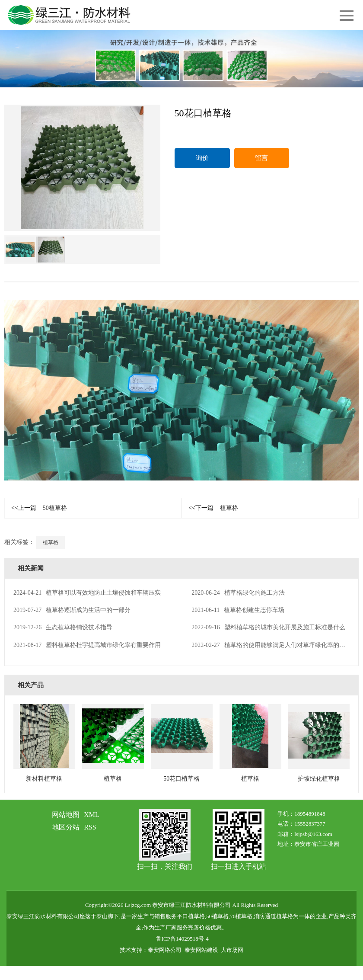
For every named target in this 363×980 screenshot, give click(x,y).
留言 (261, 158)
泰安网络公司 (165, 950)
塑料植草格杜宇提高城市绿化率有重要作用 (87, 645)
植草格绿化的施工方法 (238, 593)
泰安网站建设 (201, 950)
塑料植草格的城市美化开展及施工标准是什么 (268, 627)
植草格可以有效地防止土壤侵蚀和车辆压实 (87, 593)
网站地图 (66, 815)
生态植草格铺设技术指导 (63, 627)
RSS (90, 827)
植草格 (213, 508)
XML (92, 815)
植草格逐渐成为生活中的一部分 (72, 610)
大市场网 (232, 950)
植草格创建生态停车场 (238, 610)
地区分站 (66, 827)
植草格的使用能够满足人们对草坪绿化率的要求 (271, 645)
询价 (202, 158)
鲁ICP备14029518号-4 (182, 939)
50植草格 (39, 508)
